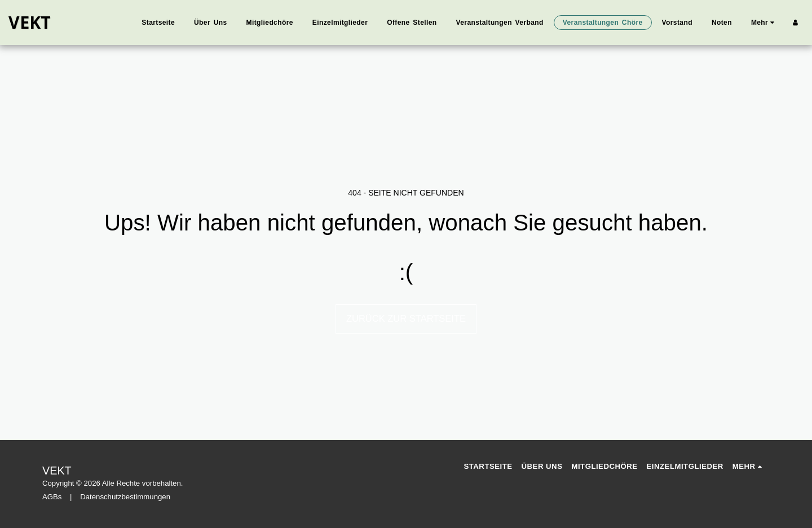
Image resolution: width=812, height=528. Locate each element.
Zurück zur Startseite (406, 318)
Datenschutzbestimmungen (125, 497)
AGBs (52, 497)
